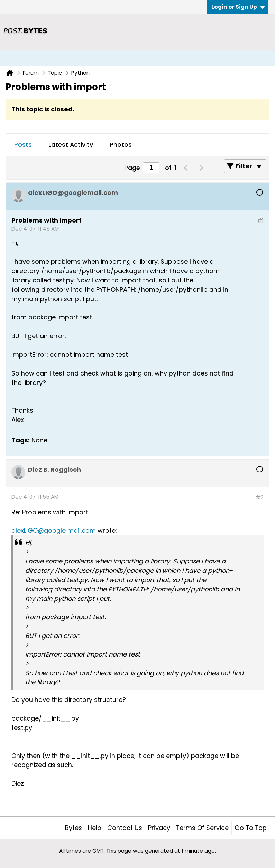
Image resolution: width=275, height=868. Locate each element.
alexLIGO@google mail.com (54, 530)
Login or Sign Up (238, 7)
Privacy (159, 828)
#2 (260, 498)
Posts (23, 144)
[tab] (23, 145)
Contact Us (125, 828)
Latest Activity (71, 144)
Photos (121, 144)
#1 (260, 221)
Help (95, 828)
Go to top (251, 828)
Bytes (74, 828)
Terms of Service (202, 828)
